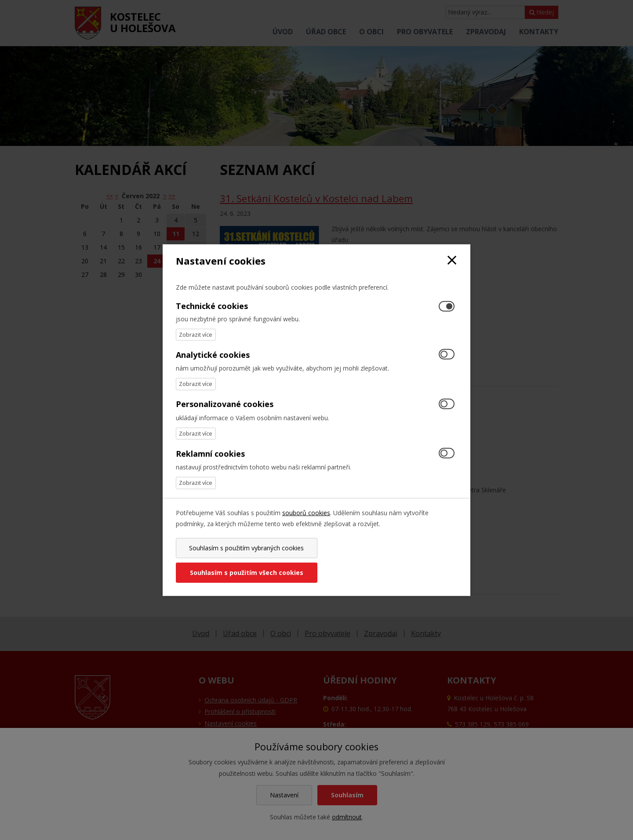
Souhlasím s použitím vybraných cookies (245, 560)
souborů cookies (306, 525)
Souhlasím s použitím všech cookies (388, 560)
